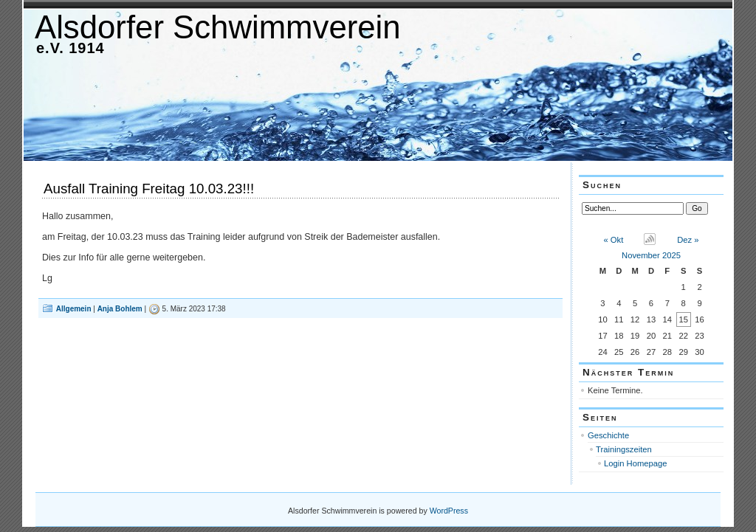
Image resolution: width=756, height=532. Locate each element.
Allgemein (74, 309)
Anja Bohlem (120, 309)
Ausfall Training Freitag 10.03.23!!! (149, 189)
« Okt (614, 240)
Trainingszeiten (624, 449)
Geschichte (608, 435)
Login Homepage (636, 463)
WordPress (449, 511)
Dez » (688, 240)
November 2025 (651, 255)
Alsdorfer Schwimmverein (218, 27)
